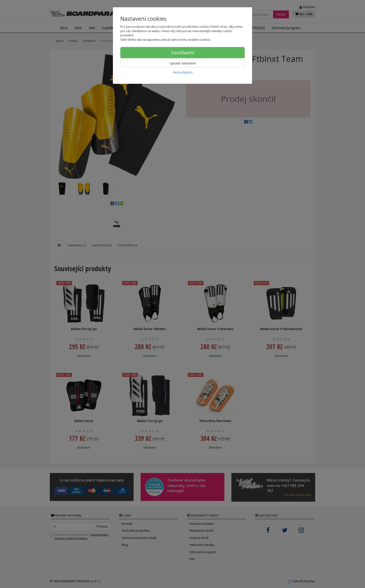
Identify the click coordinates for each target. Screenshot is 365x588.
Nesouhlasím (183, 72)
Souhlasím (183, 52)
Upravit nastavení (182, 63)
